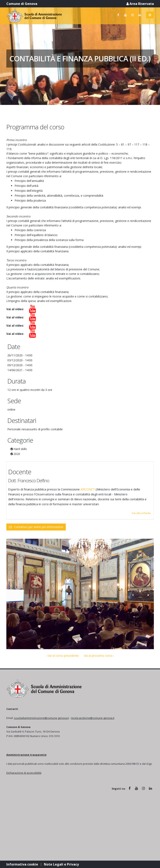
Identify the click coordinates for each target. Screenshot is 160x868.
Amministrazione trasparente (26, 755)
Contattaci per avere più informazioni (36, 527)
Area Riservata (140, 4)
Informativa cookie (22, 864)
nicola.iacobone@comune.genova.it (93, 718)
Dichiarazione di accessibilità (24, 773)
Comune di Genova (22, 4)
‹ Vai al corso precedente (62, 656)
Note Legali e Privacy (61, 864)
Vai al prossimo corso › (99, 656)
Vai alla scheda (141, 513)
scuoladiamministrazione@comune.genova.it (41, 718)
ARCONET (88, 489)
